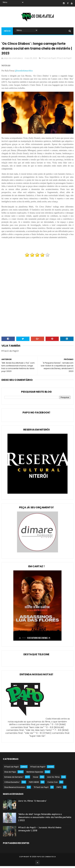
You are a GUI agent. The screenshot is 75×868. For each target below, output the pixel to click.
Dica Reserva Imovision (15, 789)
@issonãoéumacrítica (24, 72)
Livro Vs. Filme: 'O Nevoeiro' (32, 803)
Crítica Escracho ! (12, 784)
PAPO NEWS (34, 784)
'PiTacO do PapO (41, 789)
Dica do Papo (10, 774)
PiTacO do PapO (49, 60)
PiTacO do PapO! (64, 60)
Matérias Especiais (35, 774)
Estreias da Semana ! (14, 779)
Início (7, 32)
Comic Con (53, 784)
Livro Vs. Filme (53, 779)
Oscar (36, 779)
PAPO (59, 789)
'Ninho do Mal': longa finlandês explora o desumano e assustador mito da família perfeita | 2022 (45, 819)
